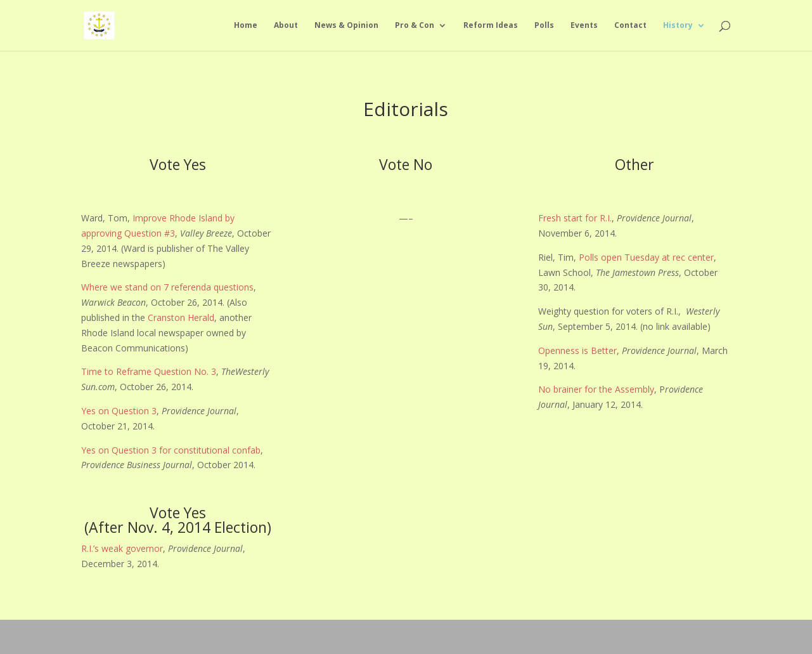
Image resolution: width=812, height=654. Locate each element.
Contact (630, 26)
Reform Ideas (491, 26)
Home (246, 26)
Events (584, 26)
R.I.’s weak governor (122, 548)
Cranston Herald (181, 317)
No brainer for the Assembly (596, 389)
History (678, 26)
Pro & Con (415, 26)
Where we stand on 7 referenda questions (167, 287)
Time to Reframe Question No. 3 (149, 371)
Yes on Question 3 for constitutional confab (171, 450)
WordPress (237, 636)
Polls (544, 26)
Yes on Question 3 (119, 411)
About (286, 26)
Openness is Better (577, 350)
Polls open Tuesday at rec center (646, 257)
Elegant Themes (147, 636)
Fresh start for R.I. (575, 218)
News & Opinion (346, 26)
